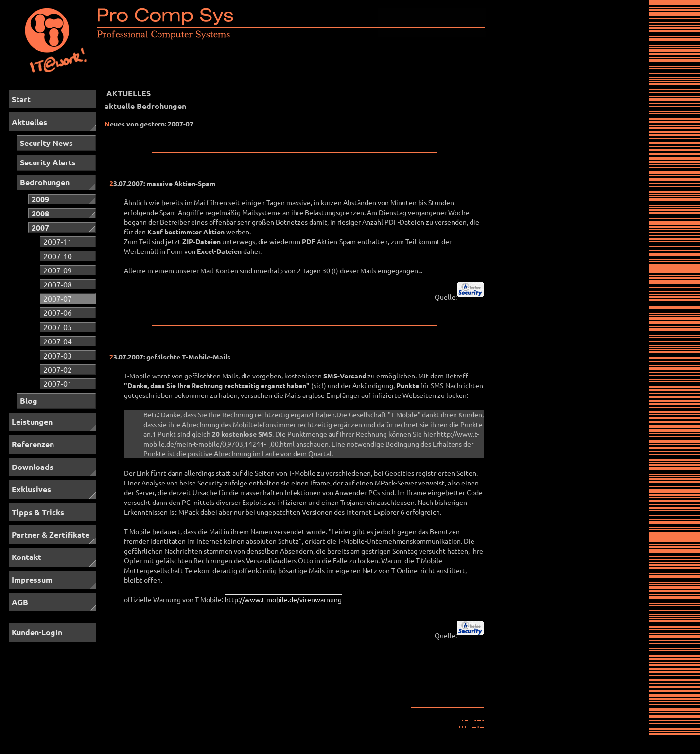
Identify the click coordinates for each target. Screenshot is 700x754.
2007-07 (58, 298)
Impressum (32, 580)
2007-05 (58, 327)
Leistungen (32, 422)
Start (21, 99)
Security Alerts (48, 162)
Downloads (33, 467)
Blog (29, 401)
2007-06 (58, 312)
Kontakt (26, 557)
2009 (40, 199)
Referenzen (33, 444)
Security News (46, 143)
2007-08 (58, 284)
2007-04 (58, 341)
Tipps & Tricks (38, 512)
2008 (40, 213)
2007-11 (58, 241)
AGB (20, 602)
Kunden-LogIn (37, 632)
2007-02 (58, 369)
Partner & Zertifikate (51, 534)
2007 (40, 227)
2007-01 (58, 383)
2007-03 (58, 355)
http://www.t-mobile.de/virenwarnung (283, 599)
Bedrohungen (45, 182)
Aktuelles (29, 122)
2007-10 (58, 256)
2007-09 (58, 270)
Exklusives (31, 489)
